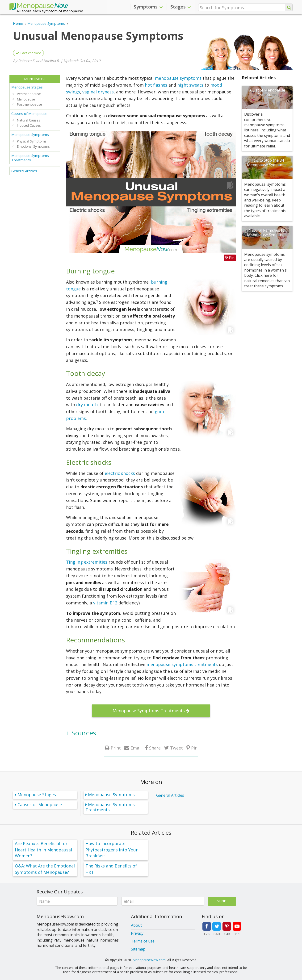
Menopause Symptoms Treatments (30, 158)
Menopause (39, 7)
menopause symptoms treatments (182, 664)
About (136, 925)
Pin (194, 748)
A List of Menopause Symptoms (267, 92)
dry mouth (87, 405)
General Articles (24, 171)
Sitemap (138, 949)
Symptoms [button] (148, 7)
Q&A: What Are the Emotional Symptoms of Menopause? (45, 869)
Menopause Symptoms (30, 134)
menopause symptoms (178, 78)
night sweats (190, 85)
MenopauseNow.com (149, 960)
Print (116, 748)
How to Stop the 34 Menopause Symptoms (267, 162)
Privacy (137, 933)
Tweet (176, 748)
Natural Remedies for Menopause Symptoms (267, 232)
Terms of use (143, 941)
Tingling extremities (87, 562)
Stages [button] (181, 7)
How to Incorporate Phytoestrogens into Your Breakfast (112, 850)
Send (222, 901)
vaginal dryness (98, 92)
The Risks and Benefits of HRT (111, 869)
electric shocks (120, 473)
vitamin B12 (105, 603)
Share (155, 748)
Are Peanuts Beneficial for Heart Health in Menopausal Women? (43, 850)
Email (136, 748)
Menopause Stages (27, 87)
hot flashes (156, 85)
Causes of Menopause (29, 113)
